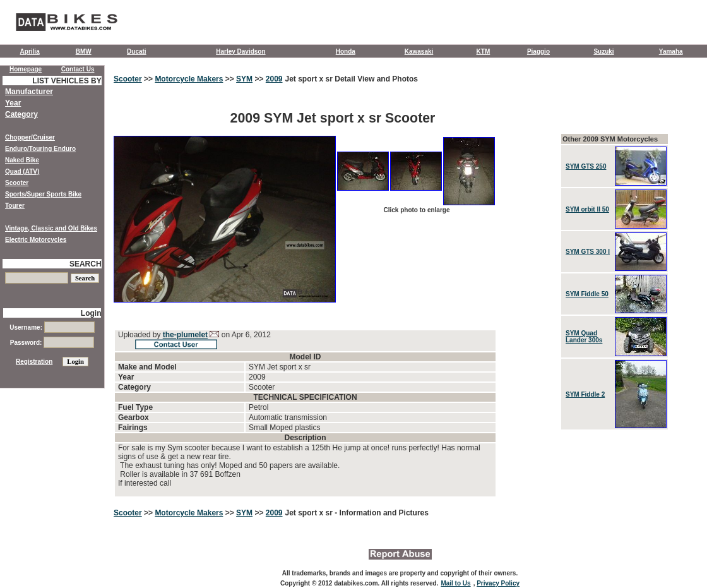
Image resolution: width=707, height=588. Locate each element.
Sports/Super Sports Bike (43, 194)
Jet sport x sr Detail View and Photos (352, 79)
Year (13, 103)
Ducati (137, 51)
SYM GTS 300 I (588, 252)
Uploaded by (140, 335)
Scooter (128, 79)
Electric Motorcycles (36, 240)
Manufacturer (29, 92)
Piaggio (538, 51)
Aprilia (30, 51)
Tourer (15, 206)
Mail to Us (455, 583)
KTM (484, 51)
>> (149, 79)
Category (21, 114)
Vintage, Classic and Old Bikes (51, 228)
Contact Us (78, 69)
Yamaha (671, 51)
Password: (52, 343)
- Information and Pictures (382, 513)
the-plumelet (185, 335)
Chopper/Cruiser (30, 137)
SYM (244, 79)
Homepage (26, 69)
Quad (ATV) (22, 171)
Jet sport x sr (310, 513)
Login (91, 313)
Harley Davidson (241, 51)
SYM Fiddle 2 (585, 394)
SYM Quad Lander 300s (584, 337)
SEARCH (86, 264)
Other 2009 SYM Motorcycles (610, 139)
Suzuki (603, 51)
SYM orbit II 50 (587, 209)
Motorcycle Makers (189, 79)
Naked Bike (22, 160)
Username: (52, 327)
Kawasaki (419, 51)
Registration (34, 362)
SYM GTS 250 (586, 166)
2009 (274, 79)
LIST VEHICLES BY (67, 81)
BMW (84, 51)
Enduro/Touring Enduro (40, 149)
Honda (346, 51)
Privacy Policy (498, 583)
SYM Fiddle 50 (587, 294)
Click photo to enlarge (416, 210)
